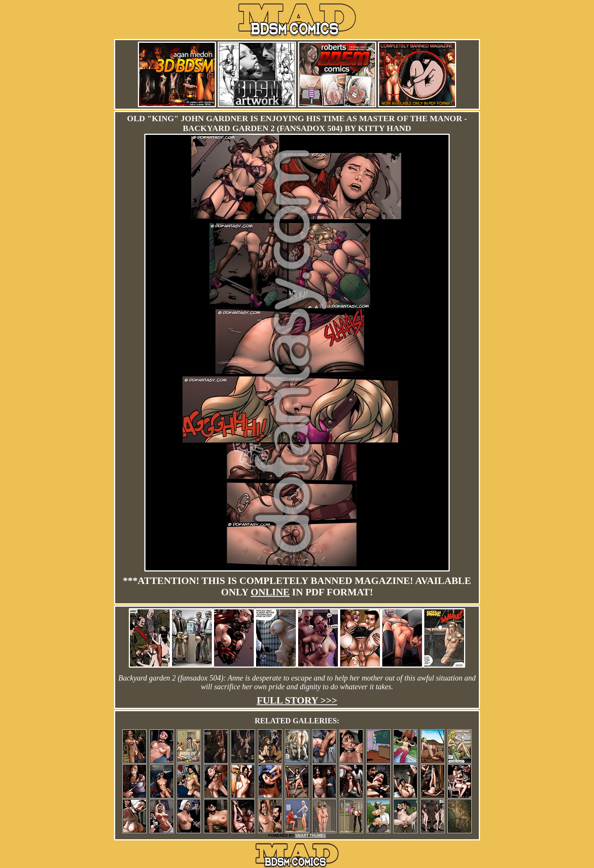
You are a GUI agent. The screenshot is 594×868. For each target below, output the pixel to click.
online (270, 592)
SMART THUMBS (310, 836)
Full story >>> (297, 700)
